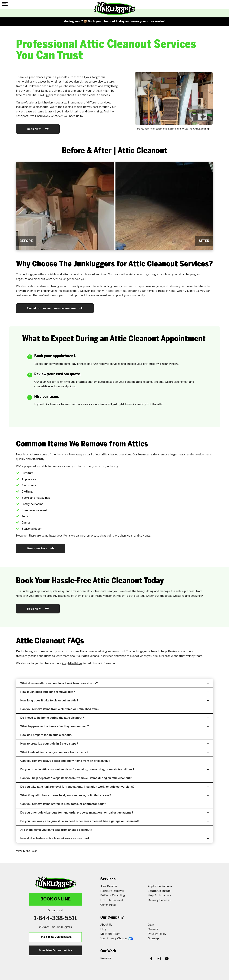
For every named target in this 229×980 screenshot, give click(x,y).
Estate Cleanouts (159, 891)
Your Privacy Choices (117, 939)
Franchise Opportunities (55, 950)
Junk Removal (109, 886)
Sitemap (153, 939)
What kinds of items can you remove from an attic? (115, 752)
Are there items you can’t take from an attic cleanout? (115, 830)
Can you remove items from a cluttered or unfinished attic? (115, 709)
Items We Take (41, 548)
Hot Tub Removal (112, 900)
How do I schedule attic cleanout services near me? (115, 838)
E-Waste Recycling (113, 896)
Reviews (106, 958)
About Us (106, 925)
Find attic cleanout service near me (55, 308)
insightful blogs (72, 664)
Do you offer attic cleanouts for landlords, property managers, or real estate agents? (115, 813)
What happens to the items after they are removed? (115, 726)
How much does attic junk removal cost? (115, 692)
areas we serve (175, 596)
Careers (153, 929)
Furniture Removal (112, 891)
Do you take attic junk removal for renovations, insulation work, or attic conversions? (115, 787)
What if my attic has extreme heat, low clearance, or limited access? (115, 795)
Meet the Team (110, 934)
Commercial (108, 905)
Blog (103, 929)
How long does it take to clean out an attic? (115, 700)
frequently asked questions (34, 656)
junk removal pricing (63, 387)
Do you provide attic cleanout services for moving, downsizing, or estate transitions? (115, 769)
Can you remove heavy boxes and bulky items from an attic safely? (115, 761)
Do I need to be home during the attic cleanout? (115, 718)
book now (197, 596)
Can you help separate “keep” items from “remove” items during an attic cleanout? (115, 778)
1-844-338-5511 (56, 919)
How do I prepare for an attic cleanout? (115, 735)
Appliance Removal (160, 886)
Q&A (151, 925)
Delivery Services (159, 900)
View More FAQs (27, 851)
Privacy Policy (157, 934)
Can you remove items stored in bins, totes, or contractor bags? (115, 804)
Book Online (55, 899)
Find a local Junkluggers (56, 937)
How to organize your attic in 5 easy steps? (115, 744)
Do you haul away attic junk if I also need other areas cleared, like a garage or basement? (115, 821)
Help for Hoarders (160, 896)
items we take (66, 455)
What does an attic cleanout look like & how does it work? (115, 683)
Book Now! (38, 129)
